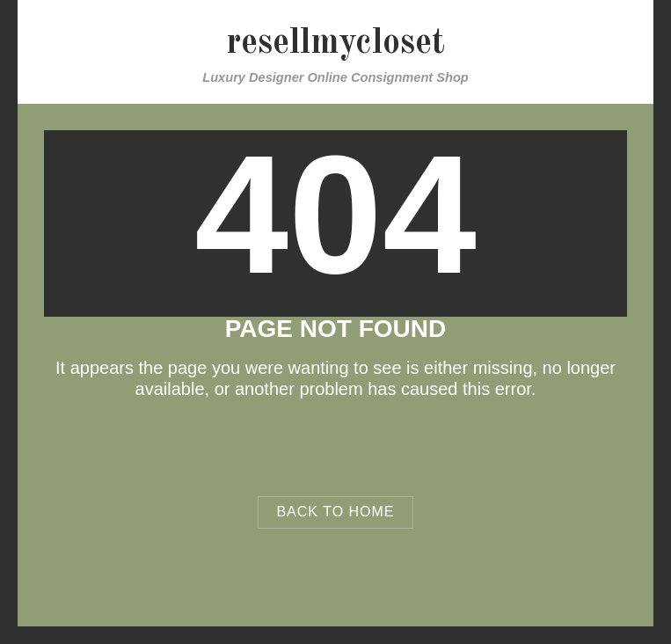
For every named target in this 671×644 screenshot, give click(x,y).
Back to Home (335, 512)
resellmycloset (335, 44)
